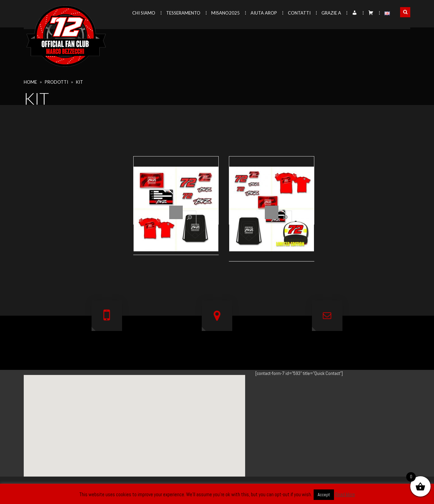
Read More (345, 494)
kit (80, 82)
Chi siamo (144, 13)
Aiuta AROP (264, 13)
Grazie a (331, 13)
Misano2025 (225, 13)
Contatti (299, 13)
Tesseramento (183, 13)
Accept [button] (324, 495)
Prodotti (56, 82)
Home (30, 82)
